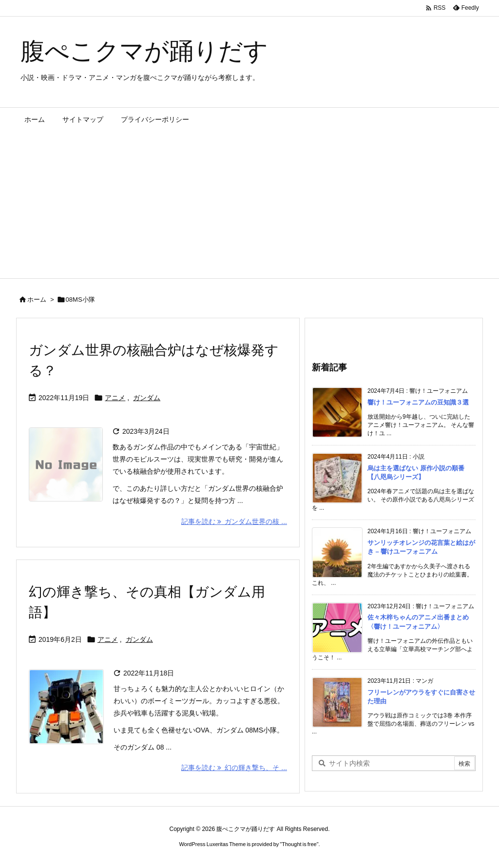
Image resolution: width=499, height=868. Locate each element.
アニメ (115, 398)
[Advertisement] (249, 205)
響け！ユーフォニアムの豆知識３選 (418, 402)
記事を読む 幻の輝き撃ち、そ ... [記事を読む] (234, 768)
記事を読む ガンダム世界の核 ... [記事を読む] (234, 521)
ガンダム (147, 398)
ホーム (37, 299)
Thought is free (299, 844)
